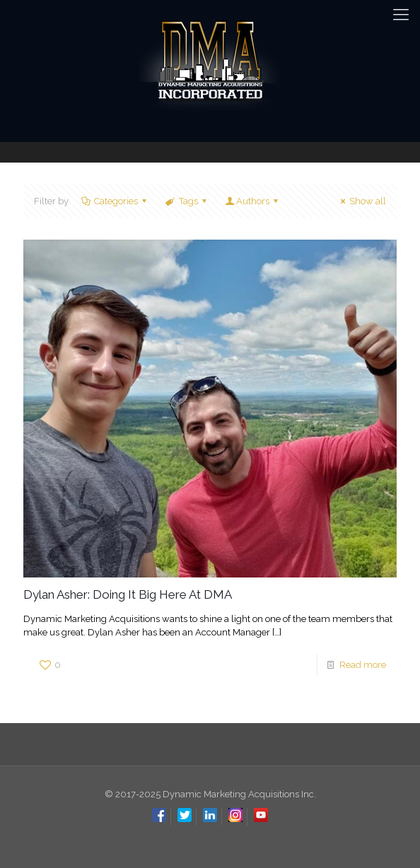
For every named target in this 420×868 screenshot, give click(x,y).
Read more (363, 665)
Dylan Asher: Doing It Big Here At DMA (128, 594)
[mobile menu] (401, 14)
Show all (361, 201)
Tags (187, 201)
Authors (253, 201)
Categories (115, 201)
